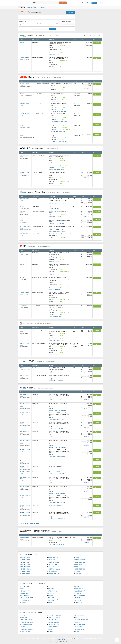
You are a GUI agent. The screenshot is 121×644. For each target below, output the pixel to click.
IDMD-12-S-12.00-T (25, 472)
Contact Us (28, 638)
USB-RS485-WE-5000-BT (27, 597)
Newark (40, 36)
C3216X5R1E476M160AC (55, 617)
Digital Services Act (77, 638)
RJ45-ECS (24, 592)
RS (35, 246)
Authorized (41, 17)
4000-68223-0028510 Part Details (59, 141)
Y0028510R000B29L (25, 114)
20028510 (23, 278)
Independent (52, 17)
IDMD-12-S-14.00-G (25, 512)
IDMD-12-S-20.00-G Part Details (57, 456)
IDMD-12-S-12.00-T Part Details (57, 474)
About (33, 638)
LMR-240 (23, 602)
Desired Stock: (25, 23)
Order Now (97, 207)
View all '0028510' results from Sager (30, 523)
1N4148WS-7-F (79, 623)
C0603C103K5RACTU (26, 632)
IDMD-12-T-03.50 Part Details (56, 438)
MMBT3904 (24, 617)
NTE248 (23, 616)
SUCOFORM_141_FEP (54, 599)
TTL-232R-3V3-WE (80, 590)
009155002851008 (25, 124)
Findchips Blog (86, 3)
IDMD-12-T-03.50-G (25, 413)
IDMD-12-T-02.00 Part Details (56, 401)
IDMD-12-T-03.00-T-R (25, 496)
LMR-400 (78, 597)
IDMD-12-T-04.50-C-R (81, 565)
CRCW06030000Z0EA (27, 624)
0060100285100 (24, 376)
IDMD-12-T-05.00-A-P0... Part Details (58, 484)
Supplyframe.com (67, 642)
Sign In (101, 3)
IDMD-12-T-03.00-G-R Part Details (57, 410)
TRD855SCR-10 (79, 602)
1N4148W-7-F (79, 621)
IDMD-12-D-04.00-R (25, 487)
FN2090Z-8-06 (24, 306)
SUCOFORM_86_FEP (26, 590)
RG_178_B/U (79, 601)
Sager (36, 388)
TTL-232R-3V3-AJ (25, 599)
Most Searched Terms (41, 638)
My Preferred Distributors (27, 17)
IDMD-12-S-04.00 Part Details (56, 429)
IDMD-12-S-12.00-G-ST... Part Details (58, 507)
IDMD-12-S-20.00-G (25, 450)
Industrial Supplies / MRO (67, 17)
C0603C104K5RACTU (54, 623)
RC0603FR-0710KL (53, 626)
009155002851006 (25, 84)
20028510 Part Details (54, 290)
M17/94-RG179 (25, 595)
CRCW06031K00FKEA (81, 628)
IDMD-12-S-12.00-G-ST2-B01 (55, 570)
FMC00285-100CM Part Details (57, 70)
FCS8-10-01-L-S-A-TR (26, 587)
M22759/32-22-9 (79, 592)
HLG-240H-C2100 (80, 616)
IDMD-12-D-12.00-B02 (54, 566)
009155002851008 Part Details (58, 131)
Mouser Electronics (45, 192)
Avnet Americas (39, 148)
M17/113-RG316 (52, 595)
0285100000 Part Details (55, 216)
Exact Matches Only (52, 24)
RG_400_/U (51, 602)
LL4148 (77, 632)
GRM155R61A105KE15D (27, 630)
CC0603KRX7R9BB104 (81, 624)
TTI (36, 323)
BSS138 (23, 626)
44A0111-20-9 (24, 594)
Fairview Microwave (41, 531)
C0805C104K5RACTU (54, 621)
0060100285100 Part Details (56, 381)
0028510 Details (71, 13)
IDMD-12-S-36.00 (24, 466)
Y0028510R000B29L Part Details (59, 121)
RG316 (77, 587)
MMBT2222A (78, 626)
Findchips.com (23, 3)
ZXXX (77, 617)
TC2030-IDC (78, 594)
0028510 (22, 42)
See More (87, 89)
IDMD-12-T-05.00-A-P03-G (55, 568)
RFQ (97, 156)
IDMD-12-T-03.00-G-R (54, 563)
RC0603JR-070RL (53, 632)
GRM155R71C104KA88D (27, 623)
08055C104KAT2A (26, 628)
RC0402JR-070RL (53, 619)
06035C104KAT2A (80, 630)
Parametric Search (51, 638)
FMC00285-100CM (25, 57)
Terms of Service (68, 638)
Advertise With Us (61, 640)
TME (37, 361)
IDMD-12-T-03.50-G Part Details (57, 419)
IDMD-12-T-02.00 (24, 394)
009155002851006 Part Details (58, 91)
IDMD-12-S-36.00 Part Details (56, 468)
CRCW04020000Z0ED (54, 624)
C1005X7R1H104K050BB (54, 616)
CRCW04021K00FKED (27, 621)
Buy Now (97, 43)
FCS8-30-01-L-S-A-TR (81, 599)
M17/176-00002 (79, 588)
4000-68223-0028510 (25, 134)
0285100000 (23, 211)
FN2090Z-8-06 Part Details (55, 316)
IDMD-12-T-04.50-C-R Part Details (57, 447)
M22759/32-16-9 (52, 601)
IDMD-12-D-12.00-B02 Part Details (57, 461)
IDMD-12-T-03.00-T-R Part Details (57, 502)
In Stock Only (38, 24)
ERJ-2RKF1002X (52, 628)
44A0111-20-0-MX (53, 594)
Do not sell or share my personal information (93, 638)
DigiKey (40, 77)
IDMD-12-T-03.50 (24, 431)
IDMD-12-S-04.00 (24, 422)
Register (94, 3)
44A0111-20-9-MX (53, 592)
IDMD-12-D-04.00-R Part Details (57, 493)
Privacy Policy (60, 638)
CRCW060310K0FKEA (27, 619)
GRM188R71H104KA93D (82, 619)
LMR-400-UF (51, 597)
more (63, 229)
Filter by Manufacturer (25, 29)
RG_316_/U (51, 587)
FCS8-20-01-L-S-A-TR (81, 595)
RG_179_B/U (51, 590)
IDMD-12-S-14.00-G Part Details (57, 519)
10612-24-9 (51, 588)
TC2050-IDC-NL (25, 601)
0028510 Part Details (54, 55)
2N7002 (50, 630)
